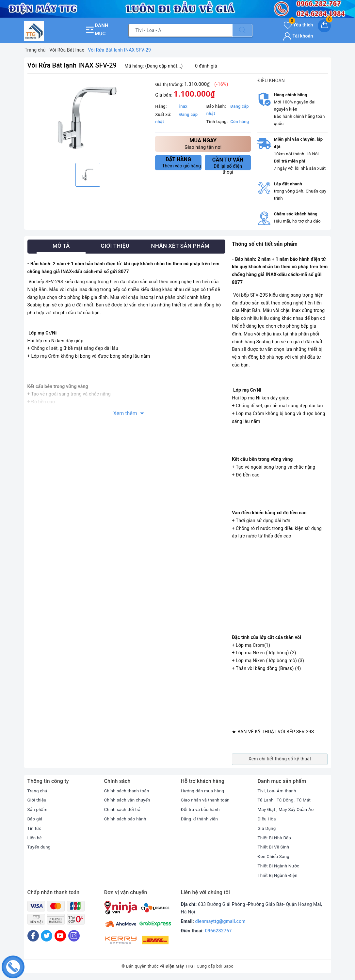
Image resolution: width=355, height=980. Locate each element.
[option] (88, 119)
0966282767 (218, 931)
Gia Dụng (267, 828)
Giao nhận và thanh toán (206, 800)
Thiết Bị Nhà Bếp (275, 838)
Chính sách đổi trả (123, 809)
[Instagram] (74, 936)
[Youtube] (60, 936)
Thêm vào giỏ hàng (181, 163)
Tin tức (35, 828)
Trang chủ (38, 791)
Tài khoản (298, 36)
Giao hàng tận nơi (203, 143)
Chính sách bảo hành (126, 819)
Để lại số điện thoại (228, 163)
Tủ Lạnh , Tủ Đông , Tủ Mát (285, 800)
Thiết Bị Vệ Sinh (274, 847)
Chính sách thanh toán (128, 791)
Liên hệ (35, 838)
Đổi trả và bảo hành (201, 809)
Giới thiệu (37, 800)
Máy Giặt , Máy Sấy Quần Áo (287, 809)
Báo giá (35, 819)
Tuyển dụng (40, 847)
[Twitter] (47, 936)
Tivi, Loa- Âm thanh (278, 791)
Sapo (228, 966)
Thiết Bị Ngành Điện (279, 875)
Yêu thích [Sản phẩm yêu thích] (298, 25)
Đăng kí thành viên (200, 819)
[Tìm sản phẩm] (180, 30)
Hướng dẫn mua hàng (204, 791)
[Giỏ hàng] (324, 26)
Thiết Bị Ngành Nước (280, 866)
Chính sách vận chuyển (128, 800)
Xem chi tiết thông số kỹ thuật (280, 759)
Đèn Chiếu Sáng (274, 856)
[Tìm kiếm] (242, 30)
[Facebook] (33, 936)
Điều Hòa (267, 819)
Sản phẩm (38, 809)
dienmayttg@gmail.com (220, 921)
